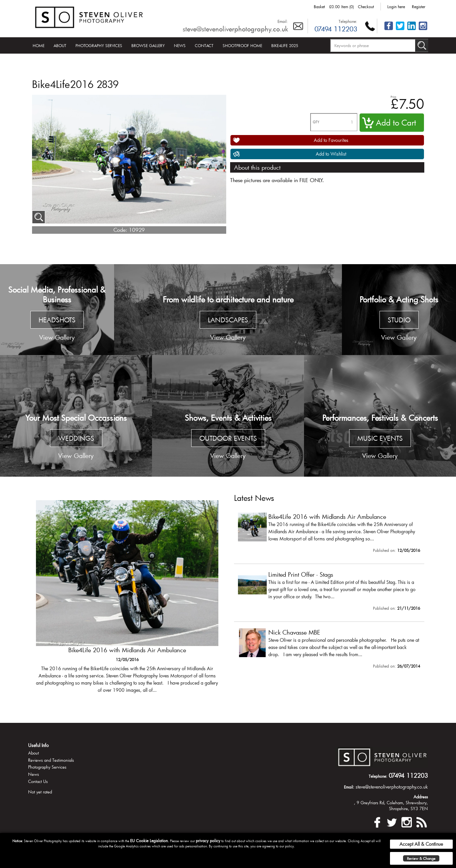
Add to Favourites (331, 140)
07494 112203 (336, 29)
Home (39, 45)
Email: (283, 21)
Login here (396, 7)
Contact (204, 45)
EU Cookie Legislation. (150, 841)
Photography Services (99, 45)
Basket (319, 7)
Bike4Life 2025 (285, 45)
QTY (316, 122)
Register (419, 7)
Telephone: (348, 21)
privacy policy (208, 841)
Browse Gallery (148, 45)
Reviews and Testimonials (51, 760)
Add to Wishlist (331, 154)
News (180, 45)
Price (393, 97)
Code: (120, 230)
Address (421, 797)
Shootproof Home (242, 45)
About (60, 45)
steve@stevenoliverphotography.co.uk (235, 29)
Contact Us (38, 781)
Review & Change (421, 858)
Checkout (366, 7)
